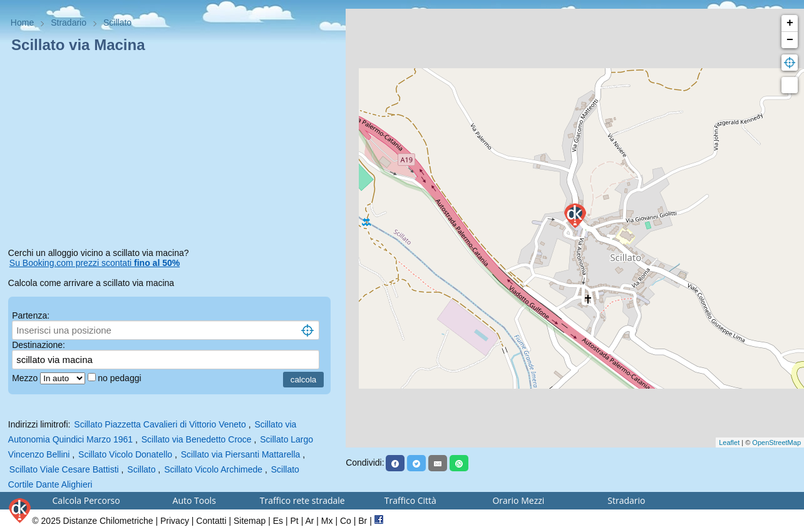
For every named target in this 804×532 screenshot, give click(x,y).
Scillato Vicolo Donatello (125, 454)
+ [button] (790, 23)
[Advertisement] (173, 153)
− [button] (790, 40)
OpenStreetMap (776, 442)
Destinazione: (39, 345)
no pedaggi (121, 378)
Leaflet (729, 442)
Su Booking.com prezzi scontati (95, 263)
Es (278, 521)
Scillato (141, 469)
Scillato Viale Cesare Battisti (64, 469)
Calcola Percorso (86, 500)
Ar (309, 521)
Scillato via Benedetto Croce (197, 439)
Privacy (175, 521)
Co (346, 521)
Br (363, 521)
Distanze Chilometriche (108, 521)
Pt (295, 521)
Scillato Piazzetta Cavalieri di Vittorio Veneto (160, 424)
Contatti (211, 521)
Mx (327, 521)
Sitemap (250, 521)
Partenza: (31, 315)
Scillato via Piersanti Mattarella (241, 454)
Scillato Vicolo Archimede (213, 469)
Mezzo (26, 378)
